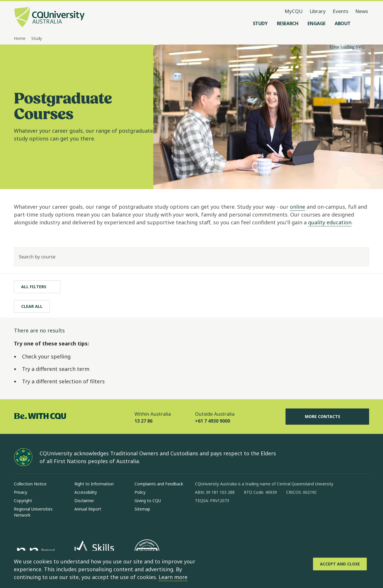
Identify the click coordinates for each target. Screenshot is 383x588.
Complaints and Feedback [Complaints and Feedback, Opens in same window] (159, 484)
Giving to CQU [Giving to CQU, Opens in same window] (148, 501)
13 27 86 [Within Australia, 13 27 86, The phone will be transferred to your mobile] (143, 421)
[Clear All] (32, 306)
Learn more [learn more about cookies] (173, 577)
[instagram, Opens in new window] (216, 519)
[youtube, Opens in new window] (262, 519)
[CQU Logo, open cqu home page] (49, 18)
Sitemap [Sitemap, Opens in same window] (142, 509)
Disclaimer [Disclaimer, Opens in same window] (84, 501)
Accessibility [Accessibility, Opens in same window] (86, 492)
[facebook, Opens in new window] (201, 519)
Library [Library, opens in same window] (318, 11)
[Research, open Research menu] (288, 23)
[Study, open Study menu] (260, 23)
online (298, 207)
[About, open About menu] (343, 23)
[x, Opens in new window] (246, 519)
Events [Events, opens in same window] (340, 11)
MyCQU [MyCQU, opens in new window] (294, 11)
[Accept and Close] (340, 564)
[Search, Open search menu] (363, 23)
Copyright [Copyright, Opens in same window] (23, 501)
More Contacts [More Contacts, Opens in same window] (327, 417)
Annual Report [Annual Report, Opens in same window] (88, 509)
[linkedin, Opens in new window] (231, 519)
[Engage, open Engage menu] (316, 23)
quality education (330, 222)
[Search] (360, 257)
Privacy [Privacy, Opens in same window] (21, 492)
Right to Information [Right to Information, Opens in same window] (94, 484)
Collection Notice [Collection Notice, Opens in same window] (30, 484)
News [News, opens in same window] (362, 11)
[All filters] (37, 287)
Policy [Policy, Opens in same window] (140, 492)
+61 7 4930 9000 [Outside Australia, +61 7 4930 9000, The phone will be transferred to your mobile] (212, 421)
